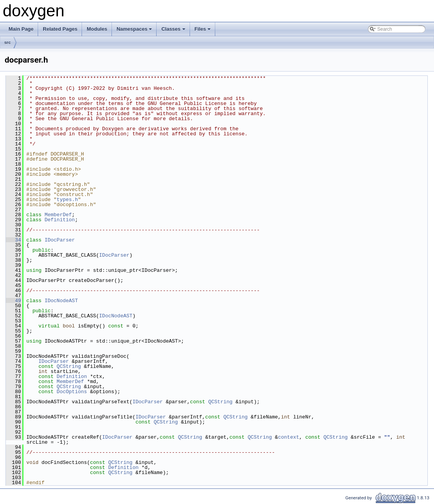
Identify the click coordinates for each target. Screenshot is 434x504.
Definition (60, 220)
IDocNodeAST (61, 301)
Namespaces (135, 31)
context (288, 437)
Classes (174, 31)
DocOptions (72, 392)
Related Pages (60, 29)
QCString (69, 366)
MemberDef (58, 215)
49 (13, 301)
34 (13, 240)
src (8, 42)
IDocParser (60, 240)
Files (203, 31)
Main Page (21, 29)
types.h (67, 199)
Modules (97, 29)
